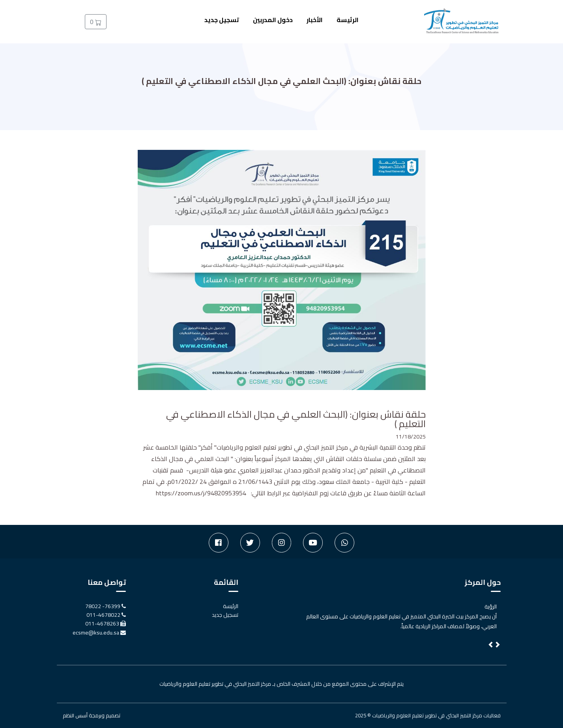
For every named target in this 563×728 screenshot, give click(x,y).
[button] (491, 646)
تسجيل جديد (222, 20)
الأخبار (315, 20)
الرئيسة (348, 20)
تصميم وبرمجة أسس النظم (92, 715)
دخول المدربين (273, 20)
